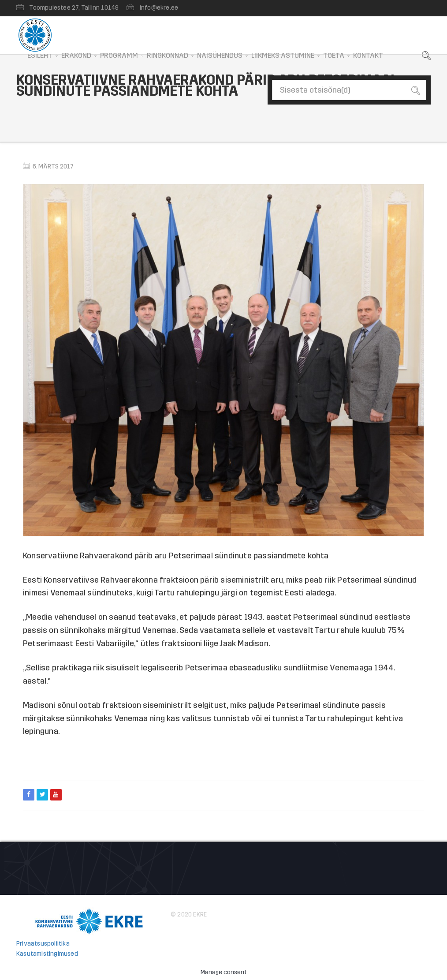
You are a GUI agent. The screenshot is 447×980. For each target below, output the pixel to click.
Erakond (76, 55)
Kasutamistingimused (47, 954)
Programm (119, 55)
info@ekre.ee (159, 8)
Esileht (40, 55)
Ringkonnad (168, 55)
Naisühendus (220, 55)
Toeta (334, 55)
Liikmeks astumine (283, 55)
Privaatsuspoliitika (43, 944)
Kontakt (368, 55)
